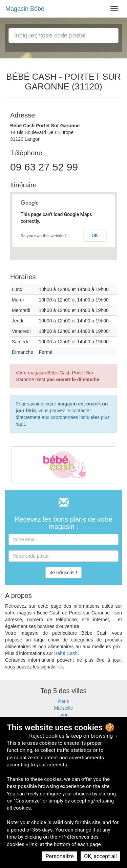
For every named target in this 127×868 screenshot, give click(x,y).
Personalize (60, 856)
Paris (64, 701)
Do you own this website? (44, 236)
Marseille (63, 708)
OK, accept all (100, 856)
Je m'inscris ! (63, 573)
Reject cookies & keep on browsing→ (74, 736)
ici (60, 667)
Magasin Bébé (25, 9)
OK (95, 236)
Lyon (64, 715)
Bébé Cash (66, 653)
